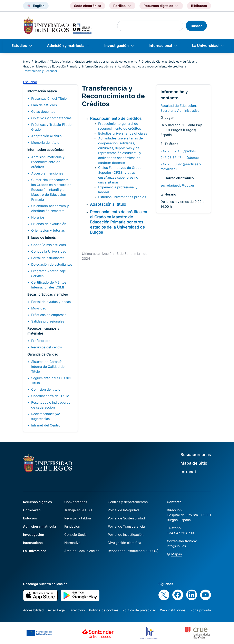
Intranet (188, 472)
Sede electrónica (88, 6)
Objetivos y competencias (51, 118)
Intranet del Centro (46, 425)
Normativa (72, 543)
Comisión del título (46, 389)
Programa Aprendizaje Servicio (48, 273)
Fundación (72, 526)
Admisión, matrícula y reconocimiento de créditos (151, 66)
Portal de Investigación (126, 535)
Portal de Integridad (123, 510)
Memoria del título (45, 142)
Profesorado (41, 341)
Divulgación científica (124, 543)
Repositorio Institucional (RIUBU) (133, 551)
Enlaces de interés (41, 237)
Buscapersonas (196, 455)
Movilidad (39, 308)
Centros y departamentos (128, 502)
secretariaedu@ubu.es (178, 185)
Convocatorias (76, 502)
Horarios (38, 217)
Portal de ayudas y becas (51, 302)
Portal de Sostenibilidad (126, 518)
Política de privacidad (139, 610)
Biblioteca (199, 6)
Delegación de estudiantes (52, 264)
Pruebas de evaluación (49, 224)
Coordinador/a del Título (50, 396)
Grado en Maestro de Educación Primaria (50, 66)
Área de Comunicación (82, 551)
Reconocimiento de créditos (116, 118)
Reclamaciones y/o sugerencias (46, 416)
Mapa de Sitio (194, 463)
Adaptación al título (46, 136)
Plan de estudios (44, 105)
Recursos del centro (47, 347)
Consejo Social (76, 535)
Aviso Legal (57, 610)
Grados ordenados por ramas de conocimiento (106, 61)
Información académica (98, 66)
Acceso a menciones (47, 173)
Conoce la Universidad (49, 251)
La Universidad (205, 46)
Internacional (160, 46)
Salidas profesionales (48, 321)
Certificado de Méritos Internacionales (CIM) (49, 285)
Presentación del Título (49, 98)
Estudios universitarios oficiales (123, 133)
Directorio (77, 610)
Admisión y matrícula (66, 46)
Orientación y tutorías (48, 230)
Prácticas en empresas (49, 315)
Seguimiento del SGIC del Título (51, 380)
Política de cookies (104, 610)
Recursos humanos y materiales (43, 331)
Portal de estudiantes (48, 258)
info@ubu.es (176, 546)
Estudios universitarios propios (122, 197)
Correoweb (32, 510)
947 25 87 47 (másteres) (180, 158)
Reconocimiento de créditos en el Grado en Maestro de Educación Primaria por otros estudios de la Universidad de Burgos (119, 222)
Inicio (27, 61)
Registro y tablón (78, 518)
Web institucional (173, 610)
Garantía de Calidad (43, 354)
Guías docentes (43, 112)
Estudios (19, 46)
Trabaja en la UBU (78, 510)
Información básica (42, 91)
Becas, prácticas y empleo (48, 294)
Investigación (116, 46)
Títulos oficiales (60, 61)
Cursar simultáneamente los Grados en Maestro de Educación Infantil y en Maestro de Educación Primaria (51, 190)
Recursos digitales (37, 502)
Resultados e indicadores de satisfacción (51, 405)
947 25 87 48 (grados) (178, 151)
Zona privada (201, 610)
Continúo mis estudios (48, 245)
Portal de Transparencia (126, 526)
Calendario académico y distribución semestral (50, 208)
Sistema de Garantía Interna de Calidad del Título (48, 367)
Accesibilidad (33, 610)
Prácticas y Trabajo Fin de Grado (51, 127)
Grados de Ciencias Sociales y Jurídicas (168, 61)
